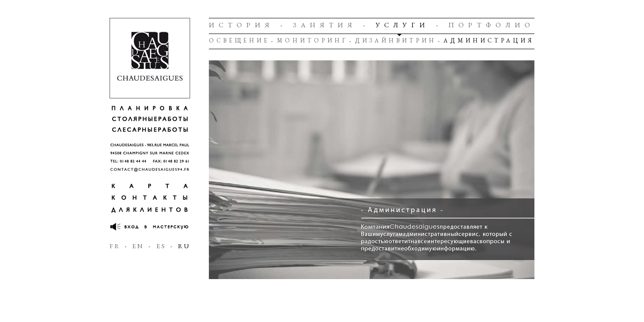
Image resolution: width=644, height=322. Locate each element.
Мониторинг (312, 40)
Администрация (489, 40)
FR (115, 246)
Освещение (239, 40)
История (241, 25)
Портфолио (491, 25)
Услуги (402, 25)
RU (184, 246)
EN (138, 246)
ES (161, 246)
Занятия (325, 25)
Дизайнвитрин (396, 40)
